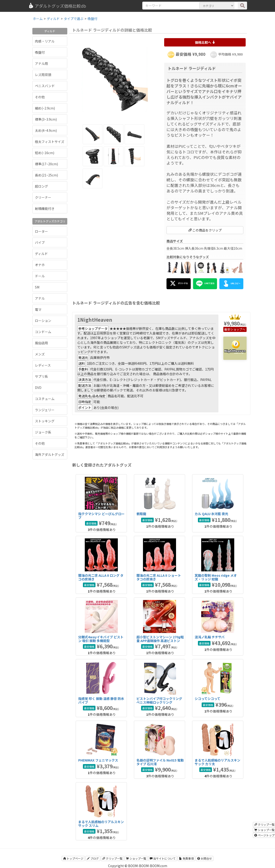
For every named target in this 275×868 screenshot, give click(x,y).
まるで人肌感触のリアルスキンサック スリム (101, 823)
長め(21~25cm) (46, 175)
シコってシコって (207, 699)
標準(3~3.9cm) (46, 119)
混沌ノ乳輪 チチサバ (210, 637)
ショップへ (238, 329)
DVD (38, 388)
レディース (43, 365)
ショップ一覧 (136, 858)
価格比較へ (205, 42)
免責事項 (186, 858)
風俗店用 (41, 343)
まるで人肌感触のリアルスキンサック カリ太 (217, 762)
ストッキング (45, 421)
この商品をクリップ (205, 230)
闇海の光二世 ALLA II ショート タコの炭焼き (159, 577)
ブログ (93, 858)
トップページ (73, 858)
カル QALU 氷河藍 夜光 (211, 514)
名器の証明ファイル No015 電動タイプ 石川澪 (160, 762)
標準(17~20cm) (46, 164)
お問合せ (205, 858)
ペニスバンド (45, 86)
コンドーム (43, 332)
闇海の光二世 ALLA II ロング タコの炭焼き (101, 577)
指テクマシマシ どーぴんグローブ (101, 515)
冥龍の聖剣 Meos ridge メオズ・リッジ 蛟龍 (216, 577)
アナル (40, 298)
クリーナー (43, 197)
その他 (40, 97)
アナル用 (41, 63)
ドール (40, 276)
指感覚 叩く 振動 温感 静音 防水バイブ (101, 700)
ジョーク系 (43, 432)
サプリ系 (41, 376)
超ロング (41, 186)
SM (37, 287)
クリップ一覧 (112, 858)
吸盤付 (40, 52)
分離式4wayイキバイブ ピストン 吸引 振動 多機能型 (101, 639)
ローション (43, 321)
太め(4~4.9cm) (46, 130)
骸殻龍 (141, 514)
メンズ (40, 354)
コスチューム (45, 399)
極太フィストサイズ (50, 142)
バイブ (40, 242)
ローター (41, 231)
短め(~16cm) (45, 153)
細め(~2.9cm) (45, 108)
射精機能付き (45, 209)
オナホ (40, 265)
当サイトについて (163, 858)
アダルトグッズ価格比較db (57, 6)
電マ (38, 309)
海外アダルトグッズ (50, 454)
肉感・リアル (45, 41)
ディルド (41, 254)
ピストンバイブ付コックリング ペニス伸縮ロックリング (159, 700)
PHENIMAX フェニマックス (98, 760)
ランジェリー (45, 410)
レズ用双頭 (43, 75)
